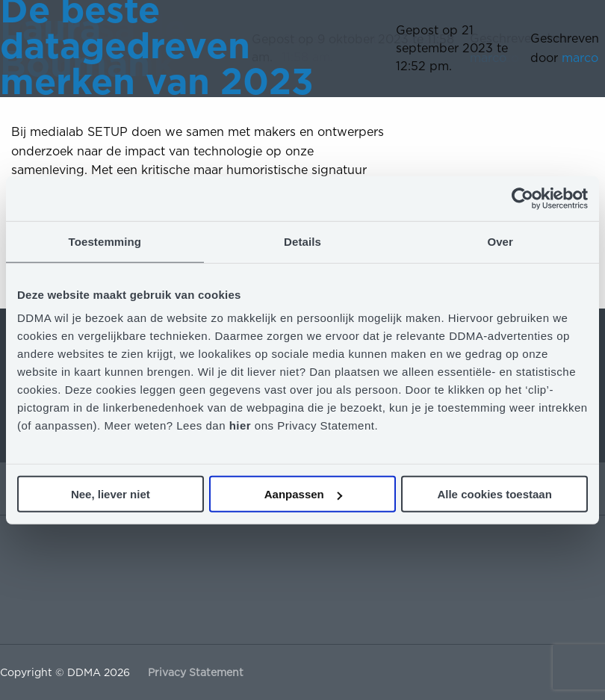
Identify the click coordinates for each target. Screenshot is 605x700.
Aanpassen (303, 494)
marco (580, 58)
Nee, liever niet (111, 494)
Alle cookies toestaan (494, 494)
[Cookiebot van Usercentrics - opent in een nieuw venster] (522, 198)
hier (242, 425)
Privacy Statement (196, 672)
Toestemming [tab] (105, 241)
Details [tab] (302, 241)
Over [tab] (500, 241)
